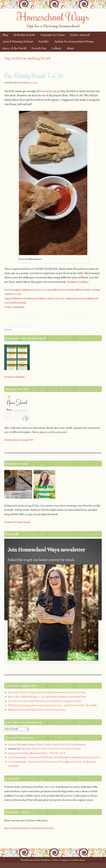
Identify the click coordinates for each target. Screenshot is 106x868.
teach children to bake (15, 303)
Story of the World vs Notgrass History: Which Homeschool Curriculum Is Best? (47, 692)
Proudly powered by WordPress (36, 860)
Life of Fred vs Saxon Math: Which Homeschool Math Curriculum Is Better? (45, 701)
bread (51, 298)
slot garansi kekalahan (19, 753)
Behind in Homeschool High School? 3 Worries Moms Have (37, 710)
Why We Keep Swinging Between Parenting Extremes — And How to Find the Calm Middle (52, 705)
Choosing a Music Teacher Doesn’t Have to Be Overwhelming (56, 744)
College (56, 48)
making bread (72, 298)
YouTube (44, 42)
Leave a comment (14, 307)
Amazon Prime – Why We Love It (49, 753)
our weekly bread (55, 290)
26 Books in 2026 (24, 35)
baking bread (28, 290)
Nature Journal (80, 35)
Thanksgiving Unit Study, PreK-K (84, 757)
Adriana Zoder (15, 744)
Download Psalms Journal (17, 522)
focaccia (40, 290)
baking (17, 290)
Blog (5, 35)
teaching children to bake (77, 290)
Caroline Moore (78, 860)
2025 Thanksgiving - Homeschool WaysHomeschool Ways (36, 757)
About (70, 48)
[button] (53, 613)
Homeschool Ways (53, 16)
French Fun (39, 48)
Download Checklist (14, 377)
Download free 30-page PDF (19, 440)
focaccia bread (48, 91)
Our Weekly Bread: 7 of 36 (34, 76)
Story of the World (14, 48)
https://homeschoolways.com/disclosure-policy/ (29, 828)
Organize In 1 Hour (53, 35)
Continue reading (78, 282)
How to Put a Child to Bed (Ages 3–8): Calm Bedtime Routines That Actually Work (47, 697)
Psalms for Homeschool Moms (74, 42)
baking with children (37, 298)
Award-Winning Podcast (18, 42)
